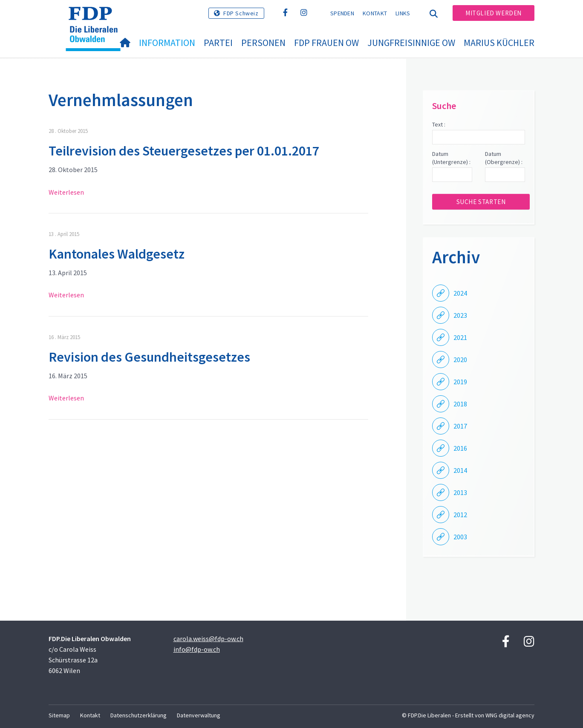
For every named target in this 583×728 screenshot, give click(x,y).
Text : (439, 124)
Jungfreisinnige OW (411, 43)
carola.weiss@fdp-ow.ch (208, 639)
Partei (218, 43)
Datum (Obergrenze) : (504, 158)
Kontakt (375, 13)
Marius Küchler (499, 43)
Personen (263, 43)
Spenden (342, 13)
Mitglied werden (494, 13)
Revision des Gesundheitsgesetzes (149, 357)
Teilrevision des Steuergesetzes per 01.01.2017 (184, 151)
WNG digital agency (510, 715)
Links (403, 13)
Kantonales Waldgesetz (117, 254)
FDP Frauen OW (326, 43)
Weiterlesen (66, 192)
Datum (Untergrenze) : (451, 158)
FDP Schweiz (241, 13)
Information (167, 43)
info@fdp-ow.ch (197, 649)
